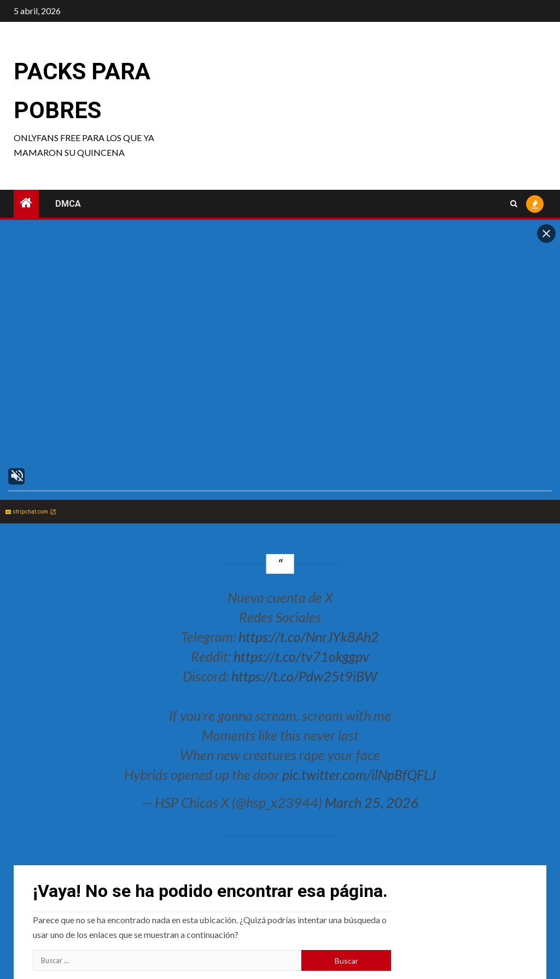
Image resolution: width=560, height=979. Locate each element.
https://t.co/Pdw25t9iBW (304, 676)
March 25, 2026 (372, 802)
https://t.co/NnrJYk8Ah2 (309, 637)
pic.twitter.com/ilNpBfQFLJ (359, 774)
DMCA (68, 204)
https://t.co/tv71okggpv (301, 656)
